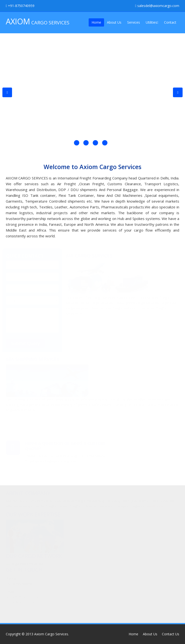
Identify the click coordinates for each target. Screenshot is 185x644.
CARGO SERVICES (38, 21)
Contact (170, 22)
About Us (114, 22)
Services (134, 22)
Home (96, 22)
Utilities (152, 22)
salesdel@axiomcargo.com (157, 6)
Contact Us (171, 634)
